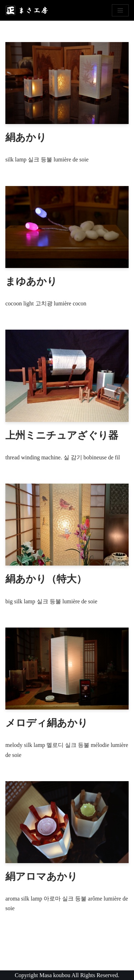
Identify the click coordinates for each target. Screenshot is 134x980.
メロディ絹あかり (47, 723)
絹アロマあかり (41, 876)
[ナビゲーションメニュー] (120, 10)
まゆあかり (31, 281)
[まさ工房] (27, 10)
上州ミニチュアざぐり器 (62, 435)
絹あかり (26, 137)
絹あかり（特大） (46, 579)
